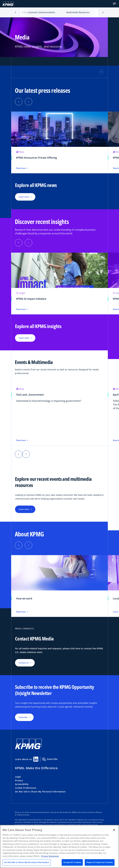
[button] (115, 4)
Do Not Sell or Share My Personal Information (40, 792)
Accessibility (22, 784)
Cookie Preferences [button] (26, 788)
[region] (59, 846)
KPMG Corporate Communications (37, 12)
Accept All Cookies (72, 862)
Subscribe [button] (23, 717)
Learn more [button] (24, 197)
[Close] (114, 830)
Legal (18, 777)
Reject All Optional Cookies (100, 862)
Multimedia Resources (78, 12)
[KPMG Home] (8, 4)
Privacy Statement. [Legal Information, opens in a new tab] (50, 856)
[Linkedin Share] (36, 759)
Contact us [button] (24, 663)
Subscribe (50, 759)
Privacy (19, 780)
